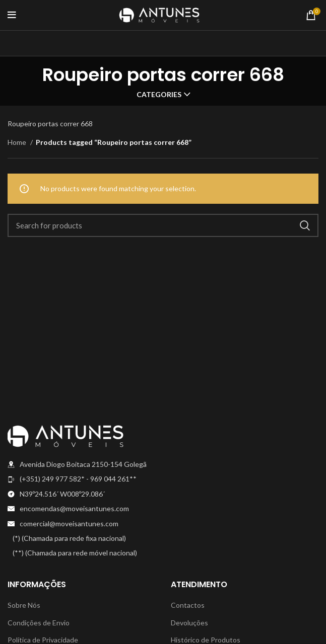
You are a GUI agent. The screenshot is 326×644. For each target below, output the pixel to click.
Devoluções (189, 623)
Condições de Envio (39, 623)
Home (18, 142)
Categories (159, 95)
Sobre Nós (24, 605)
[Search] (163, 225)
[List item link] (82, 479)
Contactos (188, 605)
